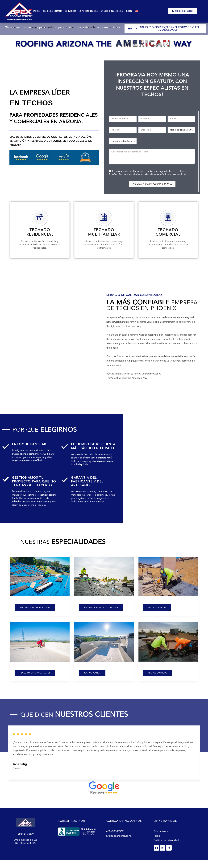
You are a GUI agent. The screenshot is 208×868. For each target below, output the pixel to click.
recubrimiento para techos (35, 678)
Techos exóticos (158, 678)
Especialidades (88, 11)
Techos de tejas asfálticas (35, 613)
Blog (129, 11)
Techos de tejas (157, 613)
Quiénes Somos (53, 11)
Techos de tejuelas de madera (101, 613)
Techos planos (92, 678)
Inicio (37, 11)
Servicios (71, 11)
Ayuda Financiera (112, 11)
